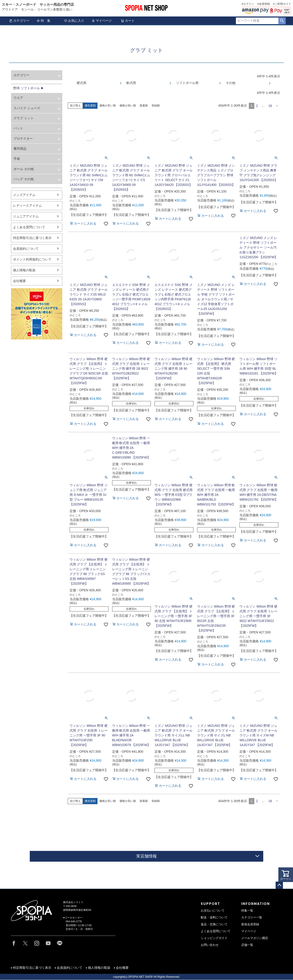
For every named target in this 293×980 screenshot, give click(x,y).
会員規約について (26, 249)
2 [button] (257, 106)
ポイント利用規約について (32, 259)
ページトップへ (279, 885)
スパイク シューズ (27, 108)
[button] (277, 106)
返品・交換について (214, 924)
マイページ (102, 21)
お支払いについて (213, 911)
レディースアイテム (27, 206)
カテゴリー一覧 (252, 918)
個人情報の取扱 (24, 270)
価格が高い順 (128, 106)
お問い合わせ (210, 945)
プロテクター (23, 138)
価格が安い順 (108, 106)
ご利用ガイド (283, 4)
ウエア (18, 98)
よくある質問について (29, 227)
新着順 (144, 106)
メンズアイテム (24, 195)
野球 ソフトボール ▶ (29, 88)
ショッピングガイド (214, 938)
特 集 (43, 21)
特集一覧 (247, 911)
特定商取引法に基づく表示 (32, 238)
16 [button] (270, 106)
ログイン (249, 4)
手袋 (17, 159)
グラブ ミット (24, 118)
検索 (282, 21)
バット (18, 128)
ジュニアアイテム (26, 216)
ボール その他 (24, 169)
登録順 (156, 106)
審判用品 (20, 149)
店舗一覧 (247, 945)
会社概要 (19, 281)
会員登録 (264, 4)
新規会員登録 (250, 924)
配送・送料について (214, 918)
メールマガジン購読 (255, 938)
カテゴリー (19, 21)
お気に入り (74, 21)
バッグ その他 (24, 179)
